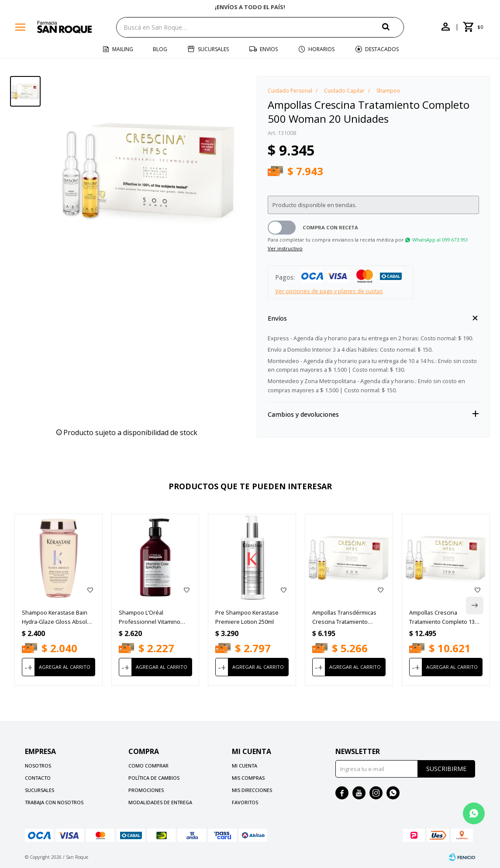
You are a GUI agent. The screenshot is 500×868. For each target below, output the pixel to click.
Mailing (123, 49)
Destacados (382, 49)
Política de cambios (154, 778)
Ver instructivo (285, 248)
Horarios (321, 49)
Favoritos (245, 802)
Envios (269, 49)
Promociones (146, 790)
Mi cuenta (245, 766)
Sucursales (213, 49)
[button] (393, 27)
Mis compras (248, 778)
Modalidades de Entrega (160, 802)
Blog (160, 49)
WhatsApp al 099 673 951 (440, 240)
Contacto (38, 778)
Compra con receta (330, 227)
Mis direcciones (252, 790)
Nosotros (38, 766)
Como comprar (148, 766)
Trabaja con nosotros (54, 802)
